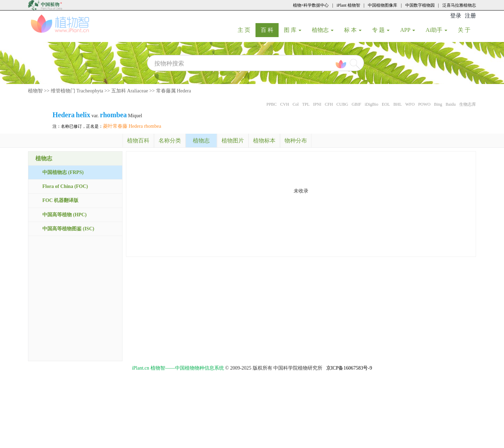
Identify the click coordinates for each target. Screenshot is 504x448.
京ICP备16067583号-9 (349, 368)
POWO (424, 104)
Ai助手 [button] (436, 30)
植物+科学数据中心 (311, 5)
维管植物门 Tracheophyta (77, 91)
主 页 (247, 30)
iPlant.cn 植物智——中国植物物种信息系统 (178, 368)
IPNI (317, 104)
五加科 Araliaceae (130, 91)
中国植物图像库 (383, 5)
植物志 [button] (323, 30)
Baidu (451, 104)
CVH (285, 104)
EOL (386, 104)
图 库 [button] (293, 30)
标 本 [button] (353, 30)
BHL (398, 104)
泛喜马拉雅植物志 (459, 5)
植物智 (35, 91)
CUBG (342, 104)
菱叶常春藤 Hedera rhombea (132, 126)
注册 (470, 16)
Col (296, 104)
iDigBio (372, 104)
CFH (329, 104)
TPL (306, 104)
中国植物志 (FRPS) (63, 172)
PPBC (271, 104)
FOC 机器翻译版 (60, 200)
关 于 (467, 30)
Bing (438, 104)
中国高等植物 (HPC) (64, 215)
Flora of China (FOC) (65, 186)
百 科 (270, 30)
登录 (456, 16)
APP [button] (408, 30)
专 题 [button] (381, 30)
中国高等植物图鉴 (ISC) (68, 229)
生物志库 (468, 104)
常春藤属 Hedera (174, 91)
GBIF (356, 104)
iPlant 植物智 (348, 5)
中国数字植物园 (420, 5)
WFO (410, 104)
